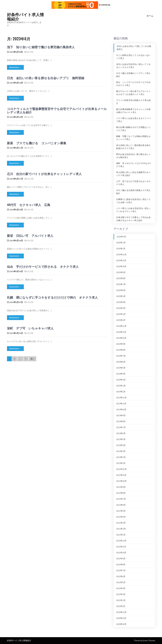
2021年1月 (121, 606)
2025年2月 (121, 314)
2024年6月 (121, 362)
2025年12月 (121, 255)
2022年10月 (121, 481)
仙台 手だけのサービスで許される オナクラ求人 (43, 266)
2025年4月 (121, 302)
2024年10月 (121, 338)
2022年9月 (121, 487)
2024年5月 (121, 368)
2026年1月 (121, 249)
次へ (32, 359)
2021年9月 (121, 559)
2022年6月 (121, 505)
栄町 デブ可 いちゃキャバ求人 (30, 328)
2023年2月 (121, 457)
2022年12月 (121, 469)
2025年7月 (121, 284)
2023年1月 (121, 463)
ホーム (150, 16)
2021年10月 (121, 553)
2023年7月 (121, 427)
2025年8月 (121, 278)
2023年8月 (121, 421)
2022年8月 (121, 493)
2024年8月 (121, 350)
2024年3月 (121, 380)
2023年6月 (121, 433)
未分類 (30, 52)
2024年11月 (121, 332)
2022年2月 (121, 529)
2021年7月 (121, 570)
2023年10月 (121, 410)
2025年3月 (121, 308)
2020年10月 (121, 624)
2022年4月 (121, 517)
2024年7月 (121, 356)
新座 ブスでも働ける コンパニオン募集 (37, 143)
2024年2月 (121, 386)
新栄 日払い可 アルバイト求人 (30, 235)
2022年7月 (121, 499)
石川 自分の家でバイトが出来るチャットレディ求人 (44, 174)
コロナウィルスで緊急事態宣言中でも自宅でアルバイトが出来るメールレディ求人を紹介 (57, 110)
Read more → (15, 67)
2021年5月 (121, 582)
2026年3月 (121, 237)
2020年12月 (121, 612)
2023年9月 (121, 415)
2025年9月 (121, 272)
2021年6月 (121, 576)
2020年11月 (121, 618)
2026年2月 (121, 243)
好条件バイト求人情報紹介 (25, 16)
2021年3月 (121, 594)
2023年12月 (121, 398)
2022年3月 (121, 523)
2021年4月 (121, 588)
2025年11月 (121, 260)
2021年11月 (121, 547)
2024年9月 (121, 344)
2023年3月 (121, 451)
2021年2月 (121, 600)
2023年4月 (121, 445)
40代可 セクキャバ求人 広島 (29, 205)
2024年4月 (121, 374)
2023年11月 (121, 404)
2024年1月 (121, 392)
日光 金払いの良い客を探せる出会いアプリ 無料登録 (46, 78)
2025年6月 (121, 290)
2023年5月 (121, 439)
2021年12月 (121, 541)
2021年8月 (121, 565)
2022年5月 (121, 511)
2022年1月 (121, 535)
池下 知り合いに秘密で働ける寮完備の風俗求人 (41, 47)
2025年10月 (121, 266)
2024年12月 (121, 326)
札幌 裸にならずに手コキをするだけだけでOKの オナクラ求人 (52, 297)
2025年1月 (121, 320)
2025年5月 (121, 296)
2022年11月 (121, 475)
